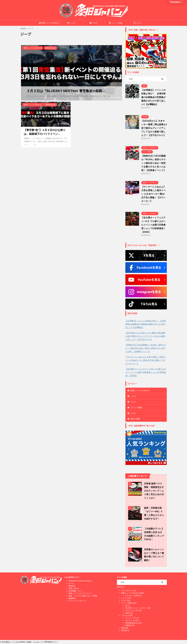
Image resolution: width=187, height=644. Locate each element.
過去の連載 (135, 419)
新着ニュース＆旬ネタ (49, 23)
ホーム (71, 583)
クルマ (93, 23)
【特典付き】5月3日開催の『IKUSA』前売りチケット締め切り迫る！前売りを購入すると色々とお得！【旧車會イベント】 (154, 163)
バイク (71, 23)
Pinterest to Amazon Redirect (80, 581)
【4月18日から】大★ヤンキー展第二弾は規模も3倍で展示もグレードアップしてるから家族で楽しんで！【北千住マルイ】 (154, 128)
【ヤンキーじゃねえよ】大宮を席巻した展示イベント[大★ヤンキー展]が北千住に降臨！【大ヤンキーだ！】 (153, 194)
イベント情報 (116, 23)
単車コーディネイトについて (80, 593)
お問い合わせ (74, 588)
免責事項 (72, 598)
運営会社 (72, 586)
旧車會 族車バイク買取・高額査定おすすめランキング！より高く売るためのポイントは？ (154, 491)
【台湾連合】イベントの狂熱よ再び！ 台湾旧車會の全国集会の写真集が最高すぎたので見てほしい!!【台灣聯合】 (153, 97)
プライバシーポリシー (77, 601)
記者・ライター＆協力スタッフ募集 (83, 596)
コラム (138, 23)
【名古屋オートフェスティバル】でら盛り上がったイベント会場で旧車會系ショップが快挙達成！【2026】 (153, 225)
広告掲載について (76, 591)
